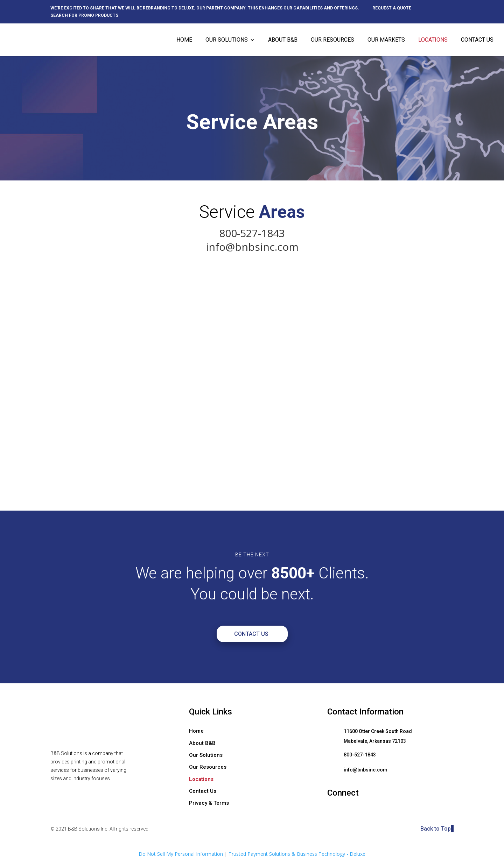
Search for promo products (84, 16)
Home (184, 40)
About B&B (283, 40)
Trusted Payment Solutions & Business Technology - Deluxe (297, 854)
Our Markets (386, 40)
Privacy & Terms (209, 803)
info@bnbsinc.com (252, 247)
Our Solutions (227, 40)
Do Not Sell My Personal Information (181, 854)
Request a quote (392, 8)
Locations (433, 40)
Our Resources (332, 40)
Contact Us (477, 40)
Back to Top (437, 829)
